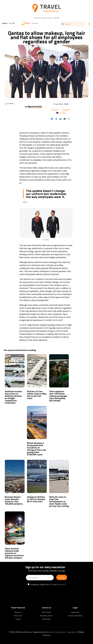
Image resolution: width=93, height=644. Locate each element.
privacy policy (61, 584)
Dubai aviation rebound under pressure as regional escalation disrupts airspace (14, 553)
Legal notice (75, 612)
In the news (18, 616)
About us (18, 612)
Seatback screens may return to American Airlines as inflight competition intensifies (13, 397)
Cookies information (75, 616)
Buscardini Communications (56, 632)
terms (51, 584)
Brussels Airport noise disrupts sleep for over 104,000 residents (14, 500)
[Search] (72, 24)
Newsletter (46, 619)
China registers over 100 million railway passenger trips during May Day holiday (58, 396)
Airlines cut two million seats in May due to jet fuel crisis (37, 395)
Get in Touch (46, 612)
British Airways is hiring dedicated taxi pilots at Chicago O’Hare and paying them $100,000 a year (37, 449)
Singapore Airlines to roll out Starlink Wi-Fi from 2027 (36, 499)
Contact (18, 619)
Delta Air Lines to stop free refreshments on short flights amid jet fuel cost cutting (59, 501)
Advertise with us (46, 616)
